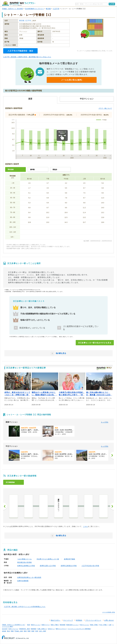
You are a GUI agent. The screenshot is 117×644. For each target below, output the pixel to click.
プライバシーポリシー (93, 620)
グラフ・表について (105, 108)
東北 (8, 631)
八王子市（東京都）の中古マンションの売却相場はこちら (25, 607)
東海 (25, 631)
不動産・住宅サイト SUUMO (12, 9)
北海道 (4, 631)
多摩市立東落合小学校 (69, 566)
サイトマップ (68, 620)
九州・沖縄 (42, 631)
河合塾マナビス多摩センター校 (48, 559)
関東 (12, 631)
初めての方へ (56, 620)
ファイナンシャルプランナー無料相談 (79, 629)
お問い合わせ (109, 620)
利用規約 (79, 620)
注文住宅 (5, 629)
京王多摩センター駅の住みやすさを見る (95, 343)
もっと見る (105, 422)
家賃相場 (63, 625)
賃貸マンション (36, 625)
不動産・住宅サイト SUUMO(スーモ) (13, 625)
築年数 (32, 170)
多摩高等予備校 (69, 559)
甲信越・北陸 (19, 631)
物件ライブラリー (61, 629)
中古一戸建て (103, 625)
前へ (5, 506)
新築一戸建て (94, 625)
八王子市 (56, 9)
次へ (112, 506)
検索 (113, 4)
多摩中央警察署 (23, 581)
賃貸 (29, 625)
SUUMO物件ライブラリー (35, 9)
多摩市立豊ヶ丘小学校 (48, 566)
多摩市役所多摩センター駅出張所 (29, 577)
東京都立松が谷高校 (25, 562)
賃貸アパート (46, 625)
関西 (29, 631)
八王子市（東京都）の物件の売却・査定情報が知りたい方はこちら (27, 57)
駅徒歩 (55, 170)
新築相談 (34, 629)
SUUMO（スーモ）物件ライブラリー (19, 3)
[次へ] (112, 455)
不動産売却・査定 (24, 629)
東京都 (48, 9)
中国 (37, 631)
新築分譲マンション (72, 625)
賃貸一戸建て (55, 625)
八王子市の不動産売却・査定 (20, 51)
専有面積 (11, 170)
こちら (85, 526)
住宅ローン (51, 629)
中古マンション (84, 625)
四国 (33, 631)
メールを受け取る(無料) (72, 80)
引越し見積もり (42, 629)
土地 (110, 625)
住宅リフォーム (13, 629)
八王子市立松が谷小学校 (90, 566)
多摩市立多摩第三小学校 (26, 566)
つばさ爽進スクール (25, 559)
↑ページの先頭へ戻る (109, 612)
